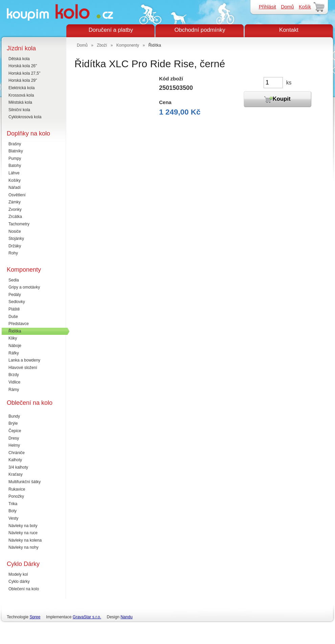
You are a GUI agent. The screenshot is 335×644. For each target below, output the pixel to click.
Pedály (15, 295)
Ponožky (16, 496)
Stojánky (16, 239)
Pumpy (15, 158)
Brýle (13, 423)
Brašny (15, 144)
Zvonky (15, 209)
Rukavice (17, 489)
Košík (305, 7)
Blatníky (16, 151)
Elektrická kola (21, 88)
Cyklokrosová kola (25, 117)
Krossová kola (21, 95)
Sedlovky (17, 302)
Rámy (14, 390)
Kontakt (289, 30)
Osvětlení (17, 195)
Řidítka (15, 331)
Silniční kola (19, 110)
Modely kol (18, 574)
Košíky (15, 180)
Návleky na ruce (23, 533)
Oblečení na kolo (24, 589)
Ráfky (14, 353)
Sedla (14, 280)
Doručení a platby (111, 30)
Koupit (277, 99)
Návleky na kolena (25, 540)
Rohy (13, 253)
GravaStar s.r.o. (87, 617)
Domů (287, 7)
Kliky (13, 338)
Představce (19, 324)
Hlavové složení (23, 368)
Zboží (102, 45)
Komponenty (128, 45)
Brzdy (14, 375)
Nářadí (15, 188)
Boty (13, 511)
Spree (35, 617)
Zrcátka (15, 217)
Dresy (14, 438)
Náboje (15, 346)
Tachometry (19, 224)
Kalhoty (15, 460)
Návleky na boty (23, 526)
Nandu (126, 617)
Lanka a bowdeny (24, 360)
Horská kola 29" (23, 80)
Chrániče (17, 453)
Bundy (14, 416)
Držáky (15, 246)
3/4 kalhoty (18, 467)
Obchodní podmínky (200, 30)
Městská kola (20, 102)
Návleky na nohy (24, 547)
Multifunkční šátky (25, 482)
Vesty (13, 518)
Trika (13, 504)
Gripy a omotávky (24, 287)
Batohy (15, 166)
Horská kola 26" (23, 66)
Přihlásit (267, 7)
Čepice (15, 431)
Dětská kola (19, 59)
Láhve (14, 173)
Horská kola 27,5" (24, 73)
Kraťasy (16, 474)
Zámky (15, 202)
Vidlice (14, 382)
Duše (13, 317)
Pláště (14, 309)
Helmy (14, 445)
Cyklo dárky (19, 581)
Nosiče (15, 231)
